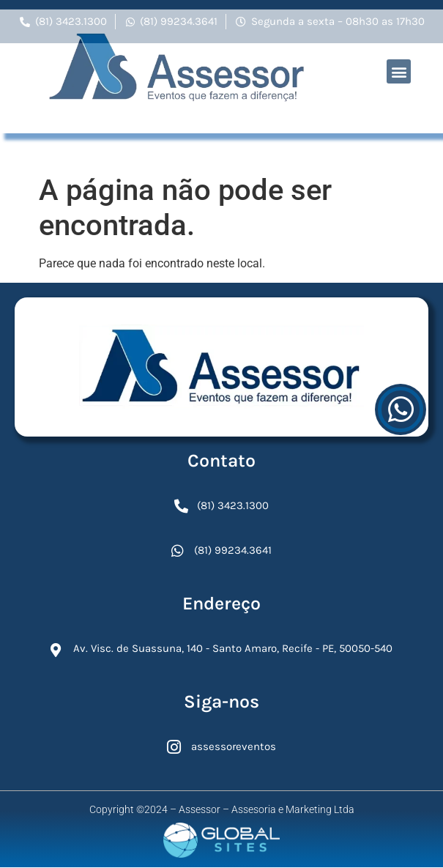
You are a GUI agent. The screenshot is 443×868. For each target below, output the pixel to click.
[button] (399, 56)
